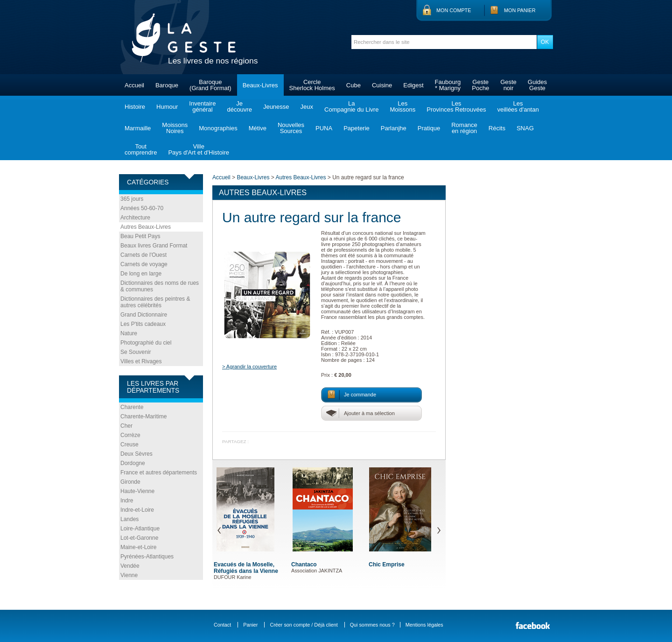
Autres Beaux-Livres (146, 227)
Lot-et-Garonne (139, 538)
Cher (126, 426)
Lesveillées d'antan (518, 106)
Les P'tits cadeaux (143, 324)
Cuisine (382, 85)
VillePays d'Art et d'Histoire (199, 149)
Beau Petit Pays (140, 236)
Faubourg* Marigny (448, 85)
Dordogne (133, 463)
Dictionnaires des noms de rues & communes (160, 286)
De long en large (141, 274)
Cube (353, 85)
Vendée (130, 566)
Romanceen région (464, 128)
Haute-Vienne (137, 491)
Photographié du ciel (146, 343)
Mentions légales (424, 625)
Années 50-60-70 (142, 208)
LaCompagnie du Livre (351, 106)
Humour (167, 107)
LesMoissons (402, 106)
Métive (258, 128)
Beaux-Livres (260, 85)
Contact (222, 625)
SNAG (525, 128)
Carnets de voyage (144, 264)
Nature (129, 333)
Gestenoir (508, 85)
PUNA (324, 128)
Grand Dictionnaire (144, 315)
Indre (127, 501)
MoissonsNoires (175, 128)
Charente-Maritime (143, 416)
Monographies (218, 128)
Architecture (135, 218)
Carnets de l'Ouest (143, 255)
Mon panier (520, 10)
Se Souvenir (136, 352)
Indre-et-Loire (137, 510)
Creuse (129, 444)
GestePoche (480, 85)
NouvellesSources (291, 128)
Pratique (429, 128)
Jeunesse (276, 107)
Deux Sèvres (136, 454)
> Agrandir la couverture (249, 367)
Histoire (135, 107)
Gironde (130, 482)
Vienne (129, 575)
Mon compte (454, 10)
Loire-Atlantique (140, 529)
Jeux (307, 107)
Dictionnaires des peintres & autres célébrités (155, 302)
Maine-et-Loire (138, 547)
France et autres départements (159, 473)
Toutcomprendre (141, 149)
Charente (132, 407)
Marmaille (138, 128)
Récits (497, 128)
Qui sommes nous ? (372, 625)
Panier (250, 625)
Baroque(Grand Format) (210, 85)
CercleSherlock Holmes (312, 85)
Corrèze (130, 435)
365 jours (132, 199)
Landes (129, 519)
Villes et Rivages (141, 361)
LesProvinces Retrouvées (456, 106)
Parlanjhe (394, 128)
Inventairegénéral (202, 106)
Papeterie (357, 128)
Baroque (167, 85)
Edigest (413, 85)
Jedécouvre (239, 106)
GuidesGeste (537, 85)
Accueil (134, 85)
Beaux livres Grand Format (154, 246)
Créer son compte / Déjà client (304, 625)
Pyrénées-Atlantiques (147, 557)
